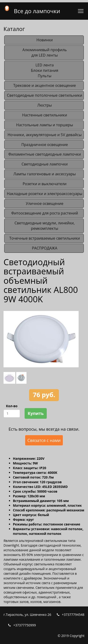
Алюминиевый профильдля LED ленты (44, 52)
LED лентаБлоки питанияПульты (45, 70)
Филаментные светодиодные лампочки (44, 154)
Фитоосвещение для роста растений (45, 213)
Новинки (44, 40)
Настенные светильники (44, 115)
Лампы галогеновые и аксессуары (45, 174)
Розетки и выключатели (44, 184)
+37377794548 (73, 615)
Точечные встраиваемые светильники (45, 238)
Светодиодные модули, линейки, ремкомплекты (45, 226)
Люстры (45, 105)
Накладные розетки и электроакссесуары (45, 194)
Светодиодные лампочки (45, 164)
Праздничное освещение (45, 145)
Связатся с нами (44, 440)
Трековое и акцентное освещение (45, 85)
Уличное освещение (45, 203)
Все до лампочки (37, 11)
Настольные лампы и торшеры (45, 125)
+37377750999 (25, 625)
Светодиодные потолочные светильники (45, 95)
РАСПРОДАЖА (45, 248)
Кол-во (12, 406)
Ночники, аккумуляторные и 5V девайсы (44, 135)
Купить (36, 413)
